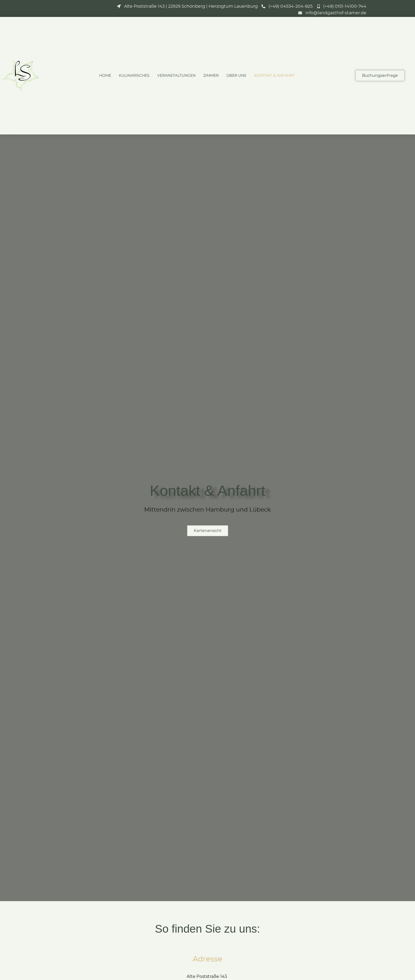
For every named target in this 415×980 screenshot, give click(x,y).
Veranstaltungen (176, 76)
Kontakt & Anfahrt (274, 76)
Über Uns (236, 76)
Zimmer (211, 76)
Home (105, 76)
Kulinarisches (134, 76)
